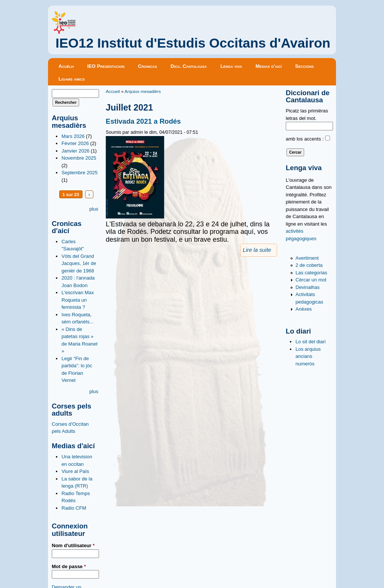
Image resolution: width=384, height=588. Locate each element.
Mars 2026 (73, 136)
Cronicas (148, 66)
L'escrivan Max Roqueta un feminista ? (78, 300)
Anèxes (304, 309)
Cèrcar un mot (311, 280)
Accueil (113, 91)
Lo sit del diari (310, 342)
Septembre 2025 (79, 173)
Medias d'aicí (269, 66)
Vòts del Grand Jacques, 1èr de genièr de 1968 (79, 263)
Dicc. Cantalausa (189, 66)
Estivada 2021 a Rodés (143, 121)
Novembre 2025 (79, 158)
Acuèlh (66, 66)
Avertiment (307, 258)
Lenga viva (231, 66)
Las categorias (311, 273)
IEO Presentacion (106, 66)
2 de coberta (309, 265)
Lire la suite (257, 250)
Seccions (304, 66)
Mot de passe (69, 566)
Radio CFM (74, 508)
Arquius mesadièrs (143, 91)
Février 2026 (75, 143)
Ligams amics (72, 79)
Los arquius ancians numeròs (308, 356)
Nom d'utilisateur (73, 545)
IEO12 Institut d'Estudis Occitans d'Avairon (193, 43)
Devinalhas (307, 287)
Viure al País (75, 471)
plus (94, 209)
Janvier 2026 (75, 151)
